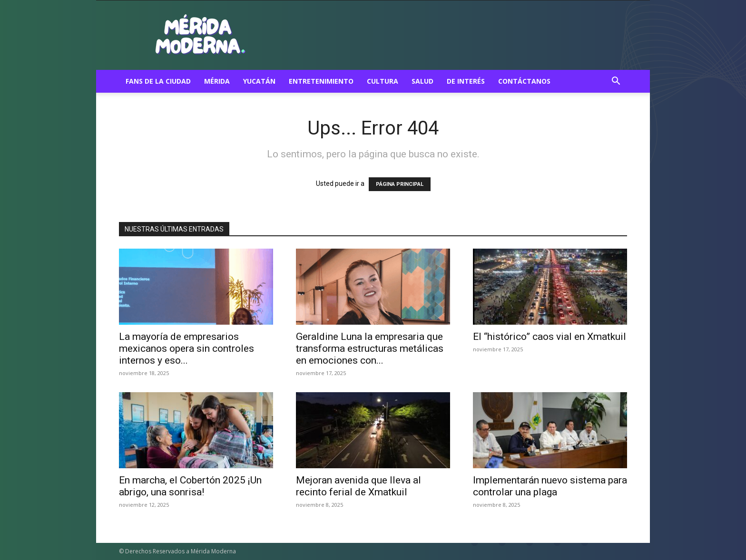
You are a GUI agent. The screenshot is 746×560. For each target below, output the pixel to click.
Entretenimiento (321, 81)
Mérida (217, 81)
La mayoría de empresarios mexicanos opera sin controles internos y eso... (186, 348)
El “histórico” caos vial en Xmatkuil (550, 337)
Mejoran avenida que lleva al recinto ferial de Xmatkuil (358, 486)
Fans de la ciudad (158, 81)
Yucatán (259, 81)
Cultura (383, 81)
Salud (422, 81)
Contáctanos (524, 81)
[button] (616, 82)
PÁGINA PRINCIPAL (400, 184)
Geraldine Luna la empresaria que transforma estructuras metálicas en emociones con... (370, 348)
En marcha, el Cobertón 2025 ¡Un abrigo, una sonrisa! (190, 486)
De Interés (466, 81)
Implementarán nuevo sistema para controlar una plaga (550, 486)
